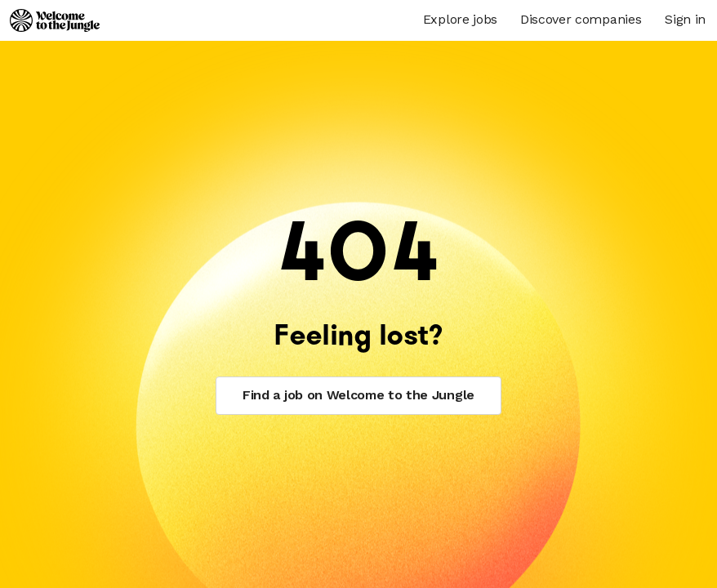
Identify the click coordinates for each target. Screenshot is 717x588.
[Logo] (55, 20)
